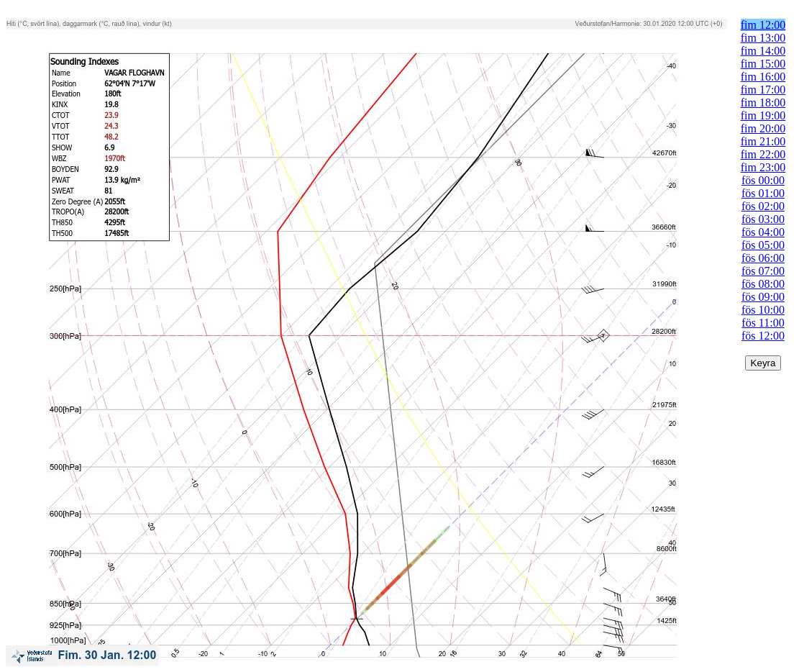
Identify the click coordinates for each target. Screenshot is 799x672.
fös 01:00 (763, 193)
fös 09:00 (763, 297)
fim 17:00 (763, 90)
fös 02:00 (763, 206)
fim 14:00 (763, 51)
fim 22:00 (763, 154)
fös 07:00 (763, 271)
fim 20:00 (763, 128)
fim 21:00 (763, 141)
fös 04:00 (763, 232)
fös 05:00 (763, 245)
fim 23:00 (763, 167)
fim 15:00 (763, 64)
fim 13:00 (763, 38)
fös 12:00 (763, 336)
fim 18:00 (763, 103)
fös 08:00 (763, 284)
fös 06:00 (763, 258)
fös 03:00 (763, 219)
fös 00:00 (763, 180)
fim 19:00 (763, 115)
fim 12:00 (763, 25)
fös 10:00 (763, 310)
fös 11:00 (763, 323)
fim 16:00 (763, 77)
